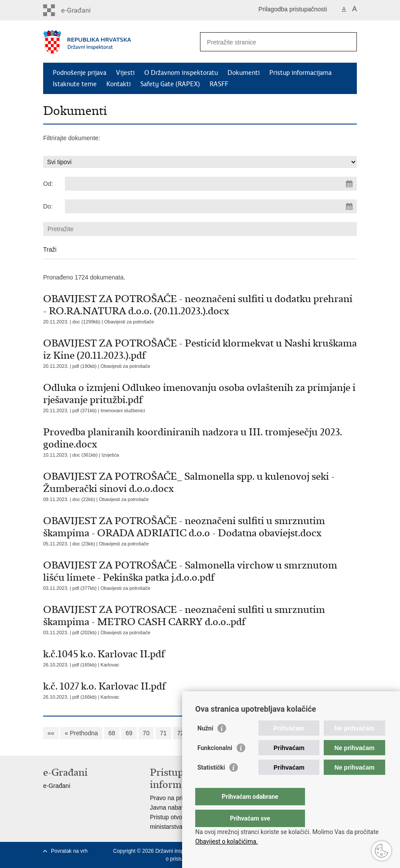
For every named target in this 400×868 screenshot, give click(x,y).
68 (112, 733)
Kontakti (119, 84)
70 (146, 733)
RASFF (219, 84)
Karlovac (110, 665)
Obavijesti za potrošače (129, 322)
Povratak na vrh (69, 851)
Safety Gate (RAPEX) (170, 84)
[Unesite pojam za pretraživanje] (269, 42)
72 (181, 733)
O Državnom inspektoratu (181, 73)
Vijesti (125, 73)
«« (51, 733)
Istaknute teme (75, 84)
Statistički (211, 785)
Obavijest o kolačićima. (227, 841)
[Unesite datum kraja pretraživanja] (211, 206)
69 (129, 733)
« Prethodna (81, 733)
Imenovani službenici (123, 410)
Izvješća (110, 455)
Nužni (205, 746)
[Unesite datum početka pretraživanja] (211, 184)
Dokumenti (244, 73)
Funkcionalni (215, 765)
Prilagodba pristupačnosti (293, 9)
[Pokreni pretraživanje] (347, 42)
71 (163, 733)
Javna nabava (169, 807)
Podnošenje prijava (80, 73)
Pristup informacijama (300, 73)
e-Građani (57, 786)
